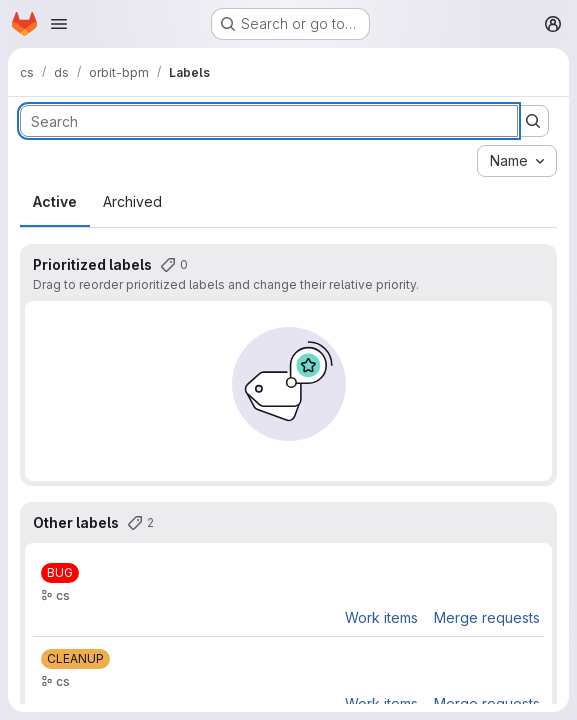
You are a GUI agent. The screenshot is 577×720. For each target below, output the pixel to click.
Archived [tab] (132, 201)
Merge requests (487, 617)
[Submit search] (533, 121)
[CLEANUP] (75, 659)
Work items (381, 617)
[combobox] (517, 161)
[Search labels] (269, 121)
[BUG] (60, 573)
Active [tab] (55, 201)
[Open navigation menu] (59, 24)
